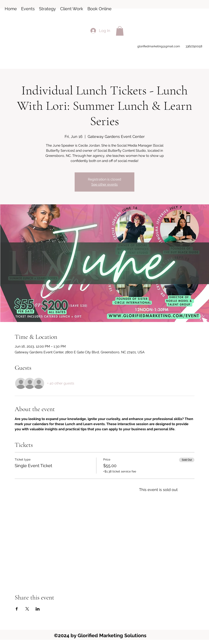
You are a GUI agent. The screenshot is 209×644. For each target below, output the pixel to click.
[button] (120, 31)
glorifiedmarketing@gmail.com (159, 46)
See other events (104, 184)
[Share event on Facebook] (17, 609)
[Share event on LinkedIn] (38, 609)
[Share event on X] (27, 609)
